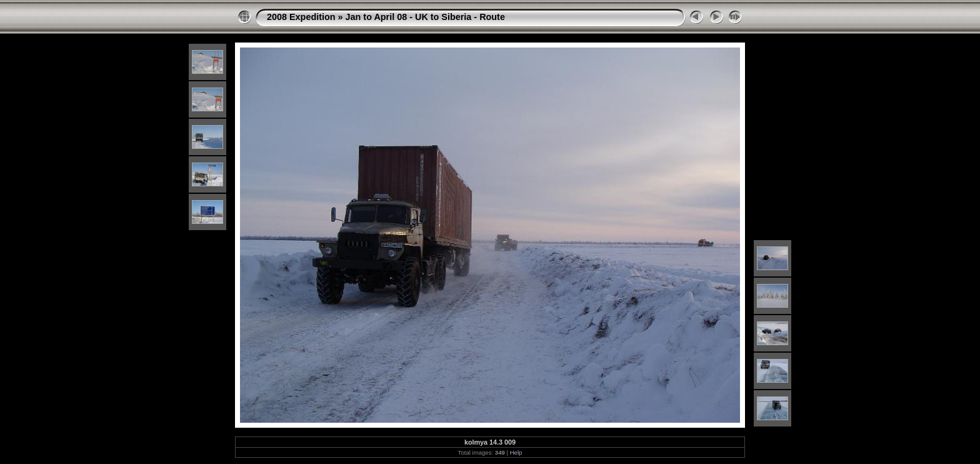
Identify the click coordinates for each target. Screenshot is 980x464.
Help (516, 452)
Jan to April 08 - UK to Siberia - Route (425, 17)
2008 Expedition (301, 17)
